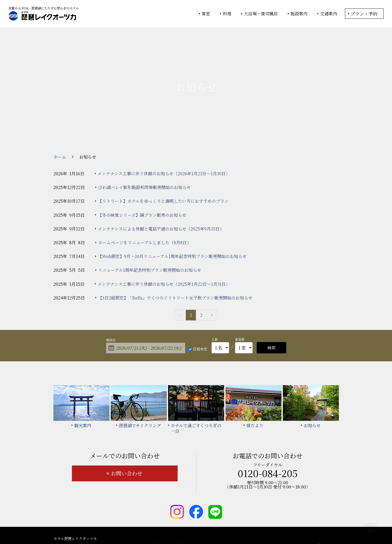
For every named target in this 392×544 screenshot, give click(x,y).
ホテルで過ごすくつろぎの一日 (265, 499)
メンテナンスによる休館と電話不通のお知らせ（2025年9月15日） (161, 183)
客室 (206, 14)
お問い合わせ (127, 427)
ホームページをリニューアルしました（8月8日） (145, 197)
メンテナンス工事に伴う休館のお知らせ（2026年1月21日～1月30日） (164, 128)
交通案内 (329, 14)
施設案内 (299, 14)
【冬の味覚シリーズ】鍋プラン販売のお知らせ (142, 169)
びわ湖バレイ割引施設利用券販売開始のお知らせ (144, 141)
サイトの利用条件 (271, 526)
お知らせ (156, 507)
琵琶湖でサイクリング (190, 499)
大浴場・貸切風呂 (261, 14)
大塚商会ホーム (123, 526)
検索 (271, 302)
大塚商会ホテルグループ (158, 526)
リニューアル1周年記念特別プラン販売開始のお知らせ (150, 224)
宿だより (224, 499)
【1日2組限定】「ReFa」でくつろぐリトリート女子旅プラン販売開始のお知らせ (175, 252)
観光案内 (156, 499)
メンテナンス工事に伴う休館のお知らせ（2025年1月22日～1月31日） (164, 238)
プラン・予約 (364, 14)
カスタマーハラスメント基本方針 (252, 507)
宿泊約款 (179, 507)
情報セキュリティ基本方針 (201, 526)
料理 (227, 14)
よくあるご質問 (311, 499)
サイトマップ (205, 507)
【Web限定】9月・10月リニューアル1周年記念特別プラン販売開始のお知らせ (172, 210)
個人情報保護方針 (239, 526)
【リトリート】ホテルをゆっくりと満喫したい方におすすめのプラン (163, 155)
